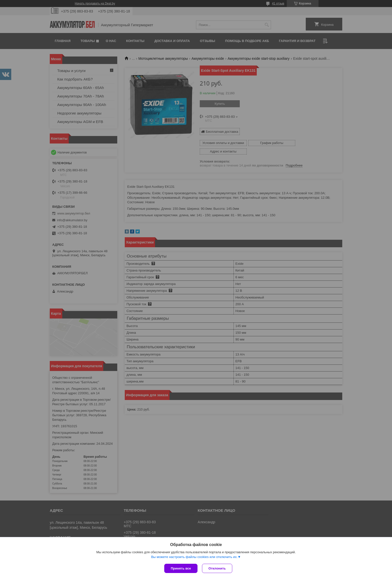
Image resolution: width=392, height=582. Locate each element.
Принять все (181, 568)
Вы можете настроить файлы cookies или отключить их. (194, 557)
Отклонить (218, 568)
